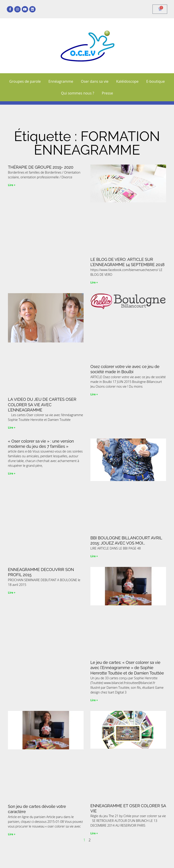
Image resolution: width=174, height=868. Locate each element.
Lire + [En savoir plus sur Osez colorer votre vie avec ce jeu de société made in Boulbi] (94, 394)
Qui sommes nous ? (77, 93)
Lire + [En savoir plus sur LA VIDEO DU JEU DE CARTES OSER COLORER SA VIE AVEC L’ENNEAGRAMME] (12, 428)
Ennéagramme (61, 81)
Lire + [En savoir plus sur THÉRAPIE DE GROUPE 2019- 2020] (12, 185)
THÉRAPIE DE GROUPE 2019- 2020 (41, 167)
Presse (107, 93)
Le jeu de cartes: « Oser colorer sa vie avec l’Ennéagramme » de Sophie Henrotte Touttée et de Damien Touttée (127, 668)
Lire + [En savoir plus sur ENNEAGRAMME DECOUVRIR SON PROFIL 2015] (12, 593)
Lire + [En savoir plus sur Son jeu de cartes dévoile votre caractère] (12, 834)
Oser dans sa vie (95, 81)
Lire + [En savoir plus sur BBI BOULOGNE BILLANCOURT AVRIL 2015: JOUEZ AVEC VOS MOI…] (94, 556)
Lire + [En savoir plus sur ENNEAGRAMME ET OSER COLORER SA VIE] (94, 833)
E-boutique (156, 81)
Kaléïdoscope (127, 81)
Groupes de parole (25, 81)
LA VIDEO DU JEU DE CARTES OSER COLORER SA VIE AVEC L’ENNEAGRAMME (42, 405)
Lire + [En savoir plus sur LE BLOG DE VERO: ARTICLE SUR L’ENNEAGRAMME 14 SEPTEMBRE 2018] (94, 282)
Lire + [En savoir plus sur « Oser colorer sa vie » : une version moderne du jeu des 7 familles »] (12, 473)
